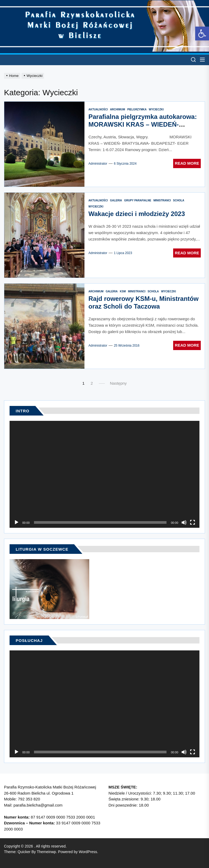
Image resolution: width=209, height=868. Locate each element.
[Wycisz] (184, 522)
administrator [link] (98, 164)
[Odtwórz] (16, 522)
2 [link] (92, 383)
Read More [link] (187, 163)
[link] (202, 34)
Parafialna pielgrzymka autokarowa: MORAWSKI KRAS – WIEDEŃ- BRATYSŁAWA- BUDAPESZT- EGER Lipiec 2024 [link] (143, 128)
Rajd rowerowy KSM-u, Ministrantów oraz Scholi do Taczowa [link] (144, 302)
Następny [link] (118, 383)
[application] (104, 474)
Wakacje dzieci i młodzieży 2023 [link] (137, 214)
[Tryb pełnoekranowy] (193, 522)
